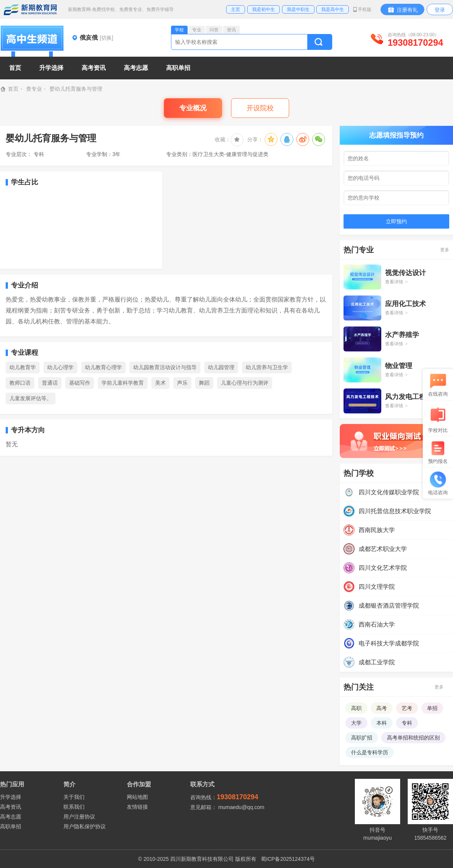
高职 (356, 708)
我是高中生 (333, 9)
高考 (382, 708)
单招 (432, 708)
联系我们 (74, 807)
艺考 (407, 708)
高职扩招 (362, 738)
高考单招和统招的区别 (413, 738)
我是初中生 (263, 9)
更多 (445, 250)
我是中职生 (298, 9)
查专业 (34, 89)
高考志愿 (11, 817)
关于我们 (74, 797)
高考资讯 (11, 807)
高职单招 (11, 826)
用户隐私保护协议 (85, 826)
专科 (407, 723)
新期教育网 (30, 9)
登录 (440, 10)
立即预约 (396, 221)
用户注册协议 (79, 817)
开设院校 (260, 108)
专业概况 (193, 108)
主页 (236, 9)
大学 (356, 723)
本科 (382, 723)
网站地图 (137, 797)
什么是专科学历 (370, 752)
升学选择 (11, 797)
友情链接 (137, 807)
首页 (15, 68)
